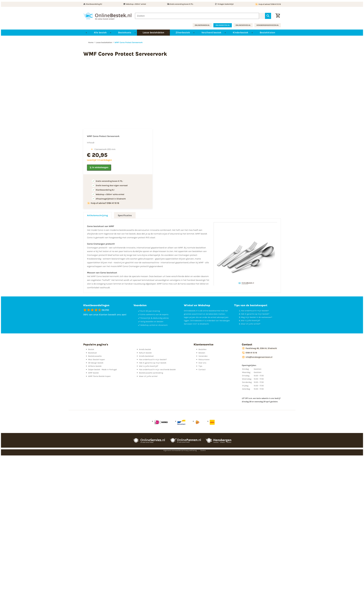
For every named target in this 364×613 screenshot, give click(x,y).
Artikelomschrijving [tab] (97, 215)
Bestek (91, 349)
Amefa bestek (145, 349)
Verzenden (203, 356)
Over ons (202, 363)
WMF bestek (93, 373)
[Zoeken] (197, 16)
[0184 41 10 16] (249, 353)
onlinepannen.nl (202, 25)
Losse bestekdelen (104, 42)
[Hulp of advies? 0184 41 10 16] (268, 4)
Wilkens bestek (95, 366)
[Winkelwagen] (278, 16)
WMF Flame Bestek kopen (99, 376)
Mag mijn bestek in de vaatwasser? (257, 317)
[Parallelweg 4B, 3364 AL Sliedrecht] (259, 348)
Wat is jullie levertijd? (251, 321)
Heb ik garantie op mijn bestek (153, 363)
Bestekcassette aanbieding (151, 373)
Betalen (202, 353)
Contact (202, 369)
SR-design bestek (96, 363)
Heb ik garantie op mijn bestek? (255, 314)
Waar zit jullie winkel (148, 376)
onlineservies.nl (243, 25)
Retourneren (204, 359)
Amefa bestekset (146, 356)
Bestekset (92, 353)
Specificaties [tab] (125, 215)
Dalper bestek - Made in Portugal (102, 369)
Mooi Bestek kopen (97, 359)
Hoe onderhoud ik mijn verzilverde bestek (157, 369)
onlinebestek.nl (223, 25)
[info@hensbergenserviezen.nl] (257, 357)
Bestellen (203, 349)
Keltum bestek (145, 353)
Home (91, 42)
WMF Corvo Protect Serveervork (129, 42)
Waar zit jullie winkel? (251, 324)
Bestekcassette (95, 356)
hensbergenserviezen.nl (268, 25)
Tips (200, 366)
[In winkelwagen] (99, 168)
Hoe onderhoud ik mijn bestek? (255, 311)
